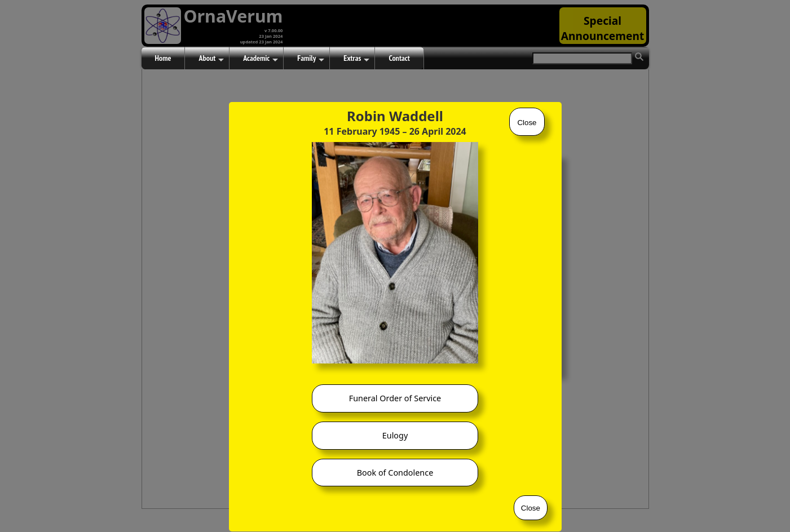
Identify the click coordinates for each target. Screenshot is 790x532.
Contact (399, 58)
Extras (356, 59)
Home (163, 58)
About (211, 59)
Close (527, 123)
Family (311, 59)
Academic (261, 59)
